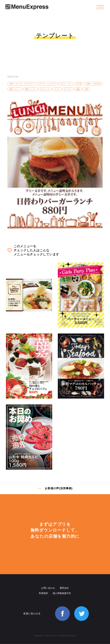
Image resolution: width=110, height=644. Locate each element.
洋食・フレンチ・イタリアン (21, 84)
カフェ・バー (66, 84)
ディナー (68, 89)
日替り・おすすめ (93, 84)
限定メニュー (15, 89)
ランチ (57, 89)
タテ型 (79, 84)
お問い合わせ (48, 588)
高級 (78, 89)
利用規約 (43, 593)
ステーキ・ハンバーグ (47, 84)
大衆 (86, 89)
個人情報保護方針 (62, 593)
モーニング (45, 89)
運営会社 (64, 588)
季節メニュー (30, 89)
